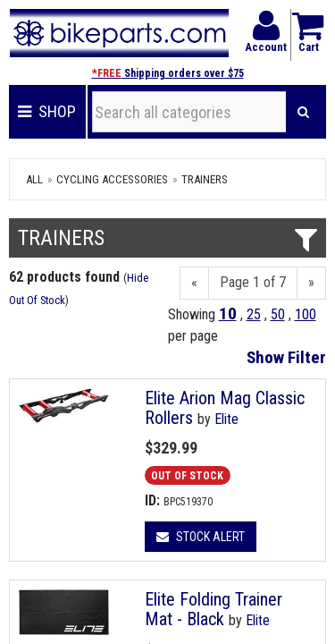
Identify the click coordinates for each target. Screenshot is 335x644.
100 (306, 314)
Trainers (205, 179)
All (34, 179)
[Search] (303, 112)
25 (254, 314)
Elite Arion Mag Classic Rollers (225, 408)
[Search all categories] (189, 112)
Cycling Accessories (112, 179)
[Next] (311, 283)
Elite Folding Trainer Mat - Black (214, 609)
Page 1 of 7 (253, 282)
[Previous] (194, 283)
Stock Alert (201, 537)
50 (278, 314)
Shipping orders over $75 (168, 73)
